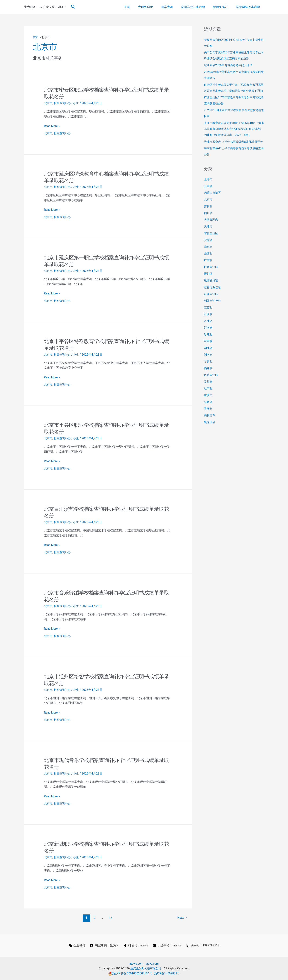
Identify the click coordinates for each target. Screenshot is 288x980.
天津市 (208, 238)
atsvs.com (152, 964)
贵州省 (208, 394)
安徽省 (208, 252)
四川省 (208, 225)
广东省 (208, 272)
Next (182, 918)
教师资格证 (223, 7)
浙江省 (208, 346)
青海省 (208, 421)
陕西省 (208, 414)
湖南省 (208, 367)
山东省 (208, 259)
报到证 (208, 286)
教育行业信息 (213, 299)
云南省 (208, 198)
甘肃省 (208, 373)
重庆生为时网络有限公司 (146, 968)
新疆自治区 (211, 306)
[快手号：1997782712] (203, 946)
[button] (73, 7)
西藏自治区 (211, 387)
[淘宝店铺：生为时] (104, 946)
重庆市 (208, 407)
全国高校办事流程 (198, 7)
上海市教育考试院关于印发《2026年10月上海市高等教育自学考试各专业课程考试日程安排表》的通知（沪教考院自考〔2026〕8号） (234, 135)
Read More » (52, 126)
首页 (138, 7)
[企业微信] (77, 946)
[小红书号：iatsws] (167, 946)
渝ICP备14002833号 (168, 973)
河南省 (208, 340)
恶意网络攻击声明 (249, 7)
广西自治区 (211, 279)
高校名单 (210, 427)
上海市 (208, 191)
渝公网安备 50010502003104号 (129, 973)
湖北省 (208, 360)
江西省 (208, 326)
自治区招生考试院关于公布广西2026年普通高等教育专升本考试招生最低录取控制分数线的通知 (234, 91)
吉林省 (208, 218)
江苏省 (208, 319)
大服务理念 (154, 7)
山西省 (208, 265)
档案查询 (174, 7)
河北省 (208, 333)
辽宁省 (208, 400)
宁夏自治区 (211, 245)
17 (110, 918)
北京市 (48, 103)
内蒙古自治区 (213, 205)
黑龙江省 (210, 434)
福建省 (208, 380)
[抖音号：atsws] (136, 946)
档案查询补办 (63, 103)
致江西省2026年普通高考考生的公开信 (230, 65)
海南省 (208, 353)
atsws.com (136, 964)
